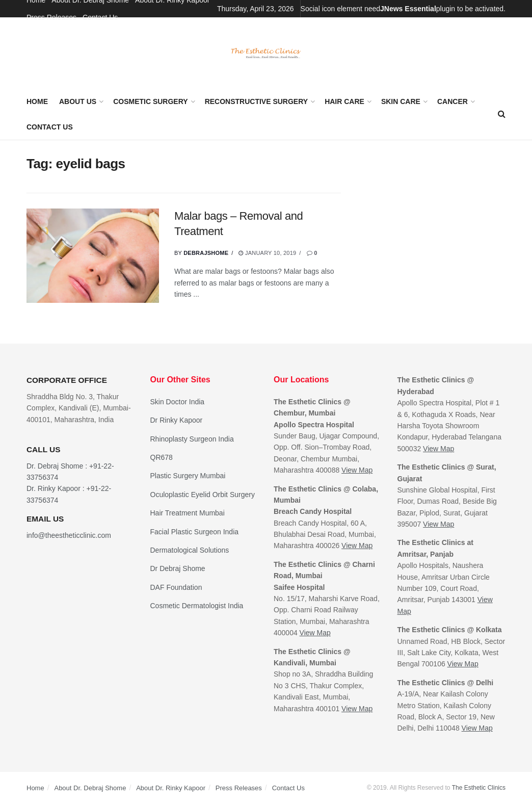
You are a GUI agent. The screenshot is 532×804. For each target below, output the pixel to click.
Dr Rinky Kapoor (177, 420)
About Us (78, 101)
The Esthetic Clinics (479, 788)
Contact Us (100, 17)
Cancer (453, 101)
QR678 (162, 457)
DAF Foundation (176, 587)
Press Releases (51, 17)
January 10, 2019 (267, 253)
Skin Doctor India (178, 402)
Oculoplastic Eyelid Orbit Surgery (203, 495)
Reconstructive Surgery (257, 101)
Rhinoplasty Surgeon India (192, 439)
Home (37, 101)
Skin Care (401, 101)
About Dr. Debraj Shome (90, 788)
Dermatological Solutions (190, 550)
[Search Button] (502, 114)
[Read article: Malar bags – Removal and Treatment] (93, 256)
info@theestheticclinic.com (69, 535)
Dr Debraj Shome (178, 568)
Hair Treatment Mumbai (188, 513)
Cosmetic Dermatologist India (197, 606)
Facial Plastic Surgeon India (195, 532)
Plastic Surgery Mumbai (188, 476)
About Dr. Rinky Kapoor (171, 788)
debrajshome (206, 253)
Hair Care (344, 101)
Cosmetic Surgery (151, 101)
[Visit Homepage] (266, 53)
